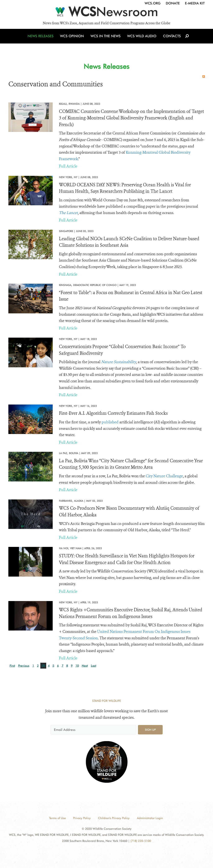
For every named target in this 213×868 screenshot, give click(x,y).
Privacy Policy (82, 818)
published (110, 422)
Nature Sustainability (119, 362)
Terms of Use (57, 818)
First (12, 666)
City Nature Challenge (164, 476)
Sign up (150, 730)
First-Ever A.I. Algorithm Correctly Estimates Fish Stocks (113, 413)
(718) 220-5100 (141, 841)
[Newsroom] (106, 13)
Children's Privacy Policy (114, 818)
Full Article (68, 166)
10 (77, 666)
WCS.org (153, 3)
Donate (173, 3)
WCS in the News (106, 38)
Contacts (171, 38)
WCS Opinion (73, 38)
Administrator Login (150, 818)
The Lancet (68, 213)
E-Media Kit (195, 3)
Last (94, 666)
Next (85, 666)
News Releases (42, 38)
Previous (24, 666)
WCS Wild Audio (142, 38)
